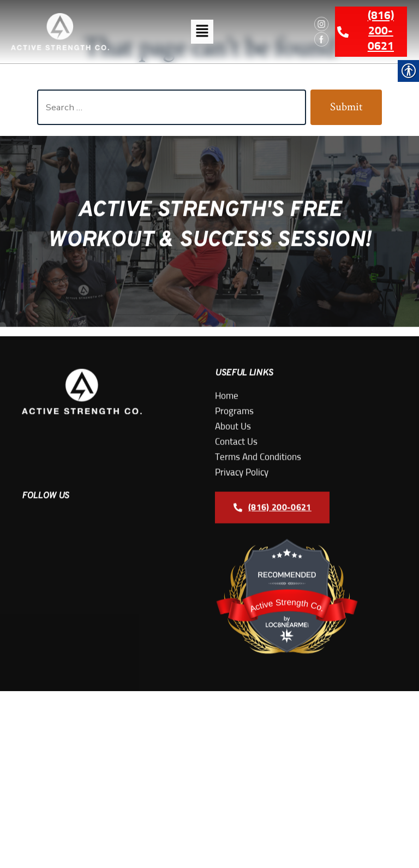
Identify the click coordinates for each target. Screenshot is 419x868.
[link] (60, 32)
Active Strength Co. (287, 637)
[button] (202, 32)
